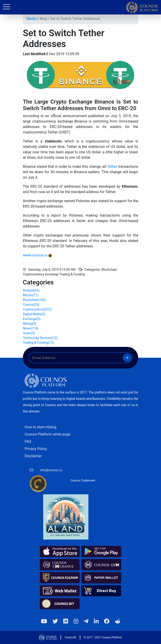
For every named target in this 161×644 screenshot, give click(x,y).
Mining (30, 324)
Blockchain (34, 300)
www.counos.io (35, 255)
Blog (43, 19)
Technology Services (40, 338)
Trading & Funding (38, 343)
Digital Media (34, 314)
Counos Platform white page (47, 434)
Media (31, 19)
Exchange (32, 319)
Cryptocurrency (37, 309)
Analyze (31, 290)
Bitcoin (31, 295)
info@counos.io (51, 470)
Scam (29, 333)
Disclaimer (33, 456)
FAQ (28, 442)
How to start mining (40, 427)
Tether (112, 167)
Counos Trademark (83, 480)
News (31, 328)
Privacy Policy (36, 449)
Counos (31, 305)
